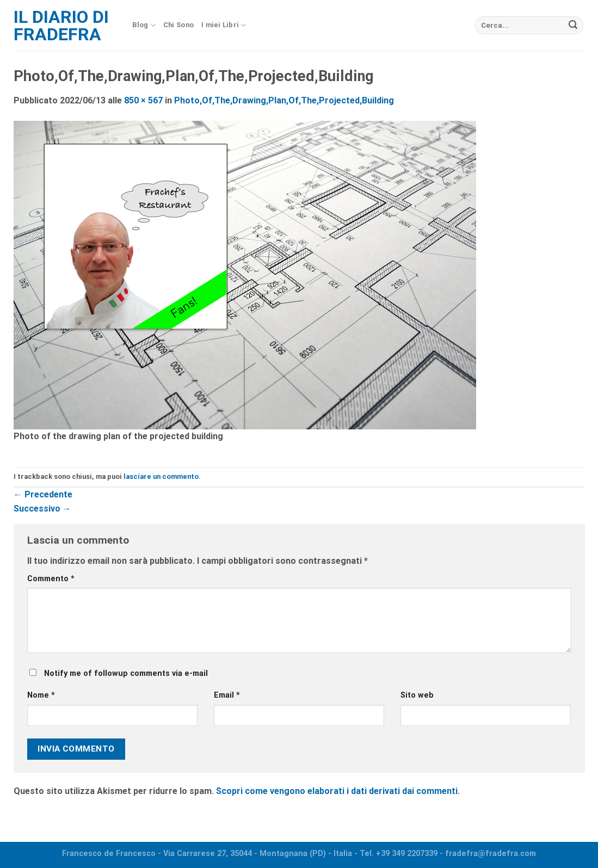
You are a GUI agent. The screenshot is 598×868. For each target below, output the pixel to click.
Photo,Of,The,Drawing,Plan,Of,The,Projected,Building (284, 100)
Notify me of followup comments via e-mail (126, 673)
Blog (144, 25)
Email (227, 695)
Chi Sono (178, 25)
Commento (51, 579)
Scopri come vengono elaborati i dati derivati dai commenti (337, 791)
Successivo (42, 509)
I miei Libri (224, 25)
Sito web (417, 695)
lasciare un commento (161, 476)
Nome (41, 695)
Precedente (43, 494)
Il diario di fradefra (61, 26)
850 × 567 (143, 100)
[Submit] (573, 26)
